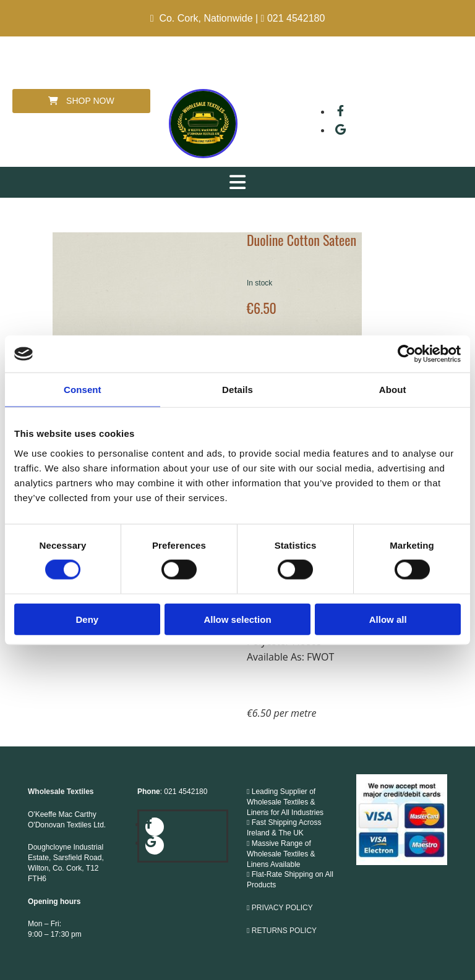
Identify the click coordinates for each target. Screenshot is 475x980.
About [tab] (393, 390)
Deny (87, 619)
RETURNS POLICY (285, 931)
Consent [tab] (83, 390)
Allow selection (237, 619)
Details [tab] (237, 390)
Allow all (388, 619)
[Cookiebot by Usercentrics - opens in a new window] (407, 354)
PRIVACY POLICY (282, 908)
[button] (81, 101)
